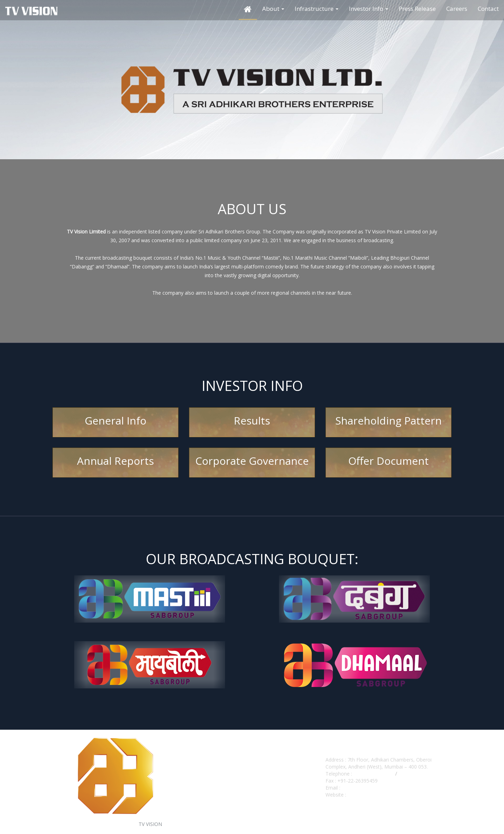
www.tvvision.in (363, 795)
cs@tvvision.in (357, 788)
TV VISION (150, 824)
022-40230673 (415, 774)
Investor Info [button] (369, 9)
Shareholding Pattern (388, 420)
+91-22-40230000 (373, 774)
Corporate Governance (252, 461)
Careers (457, 9)
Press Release (417, 9)
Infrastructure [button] (317, 9)
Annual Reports (115, 461)
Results (252, 420)
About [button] (273, 9)
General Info (115, 420)
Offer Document (388, 461)
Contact (488, 9)
